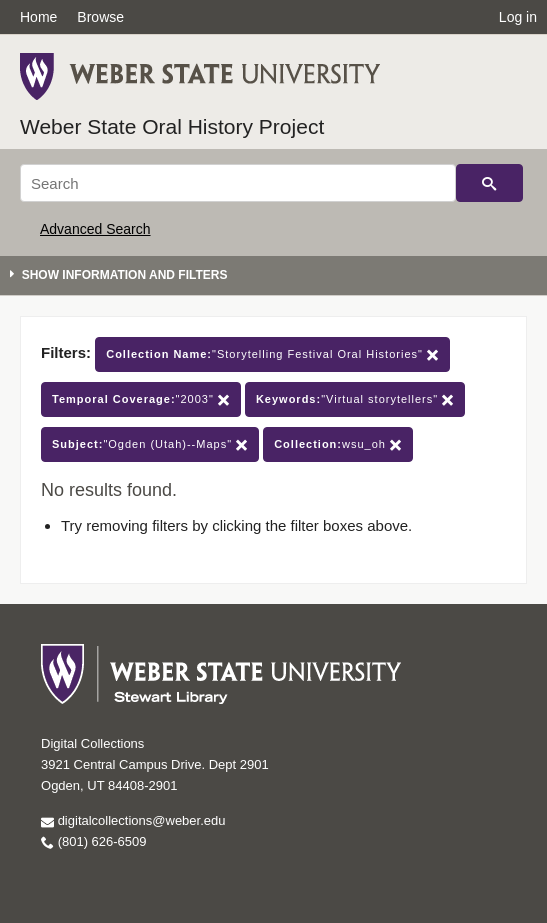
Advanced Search (95, 229)
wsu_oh (338, 444)
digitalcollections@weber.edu (133, 820)
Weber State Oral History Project (172, 126)
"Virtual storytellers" (355, 399)
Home (38, 17)
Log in (518, 17)
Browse (100, 17)
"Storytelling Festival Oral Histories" (272, 354)
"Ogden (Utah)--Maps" (150, 444)
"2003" (141, 399)
